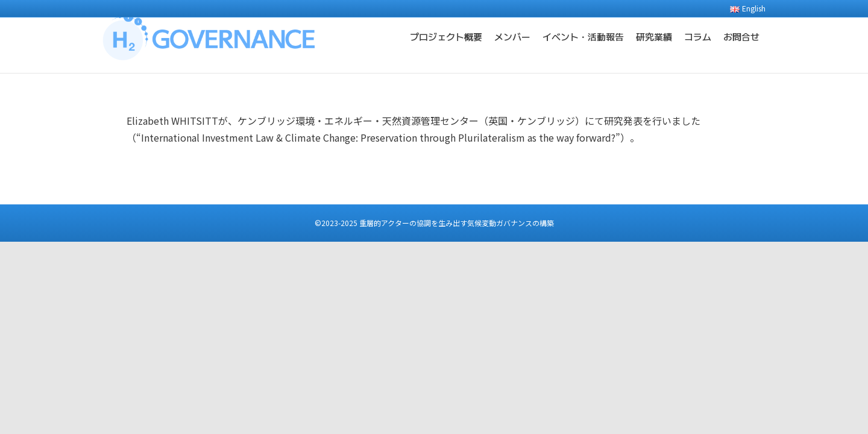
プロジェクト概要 (446, 54)
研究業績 (654, 54)
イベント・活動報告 (583, 54)
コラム (698, 54)
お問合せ (741, 54)
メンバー (512, 54)
